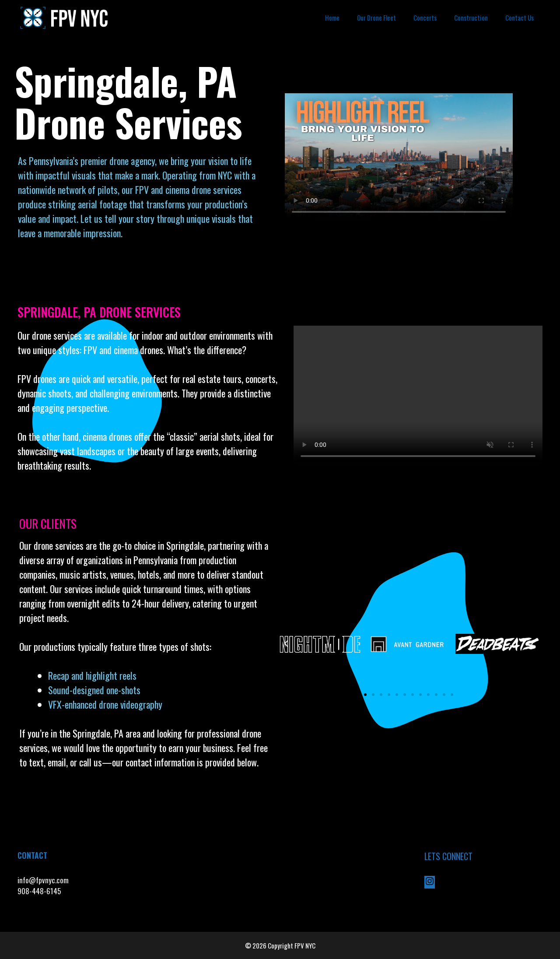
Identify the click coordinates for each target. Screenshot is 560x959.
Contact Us (520, 18)
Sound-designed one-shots (94, 690)
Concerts (425, 18)
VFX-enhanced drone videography (106, 704)
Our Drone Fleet (376, 18)
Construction (471, 18)
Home (332, 18)
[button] (286, 644)
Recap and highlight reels (92, 675)
